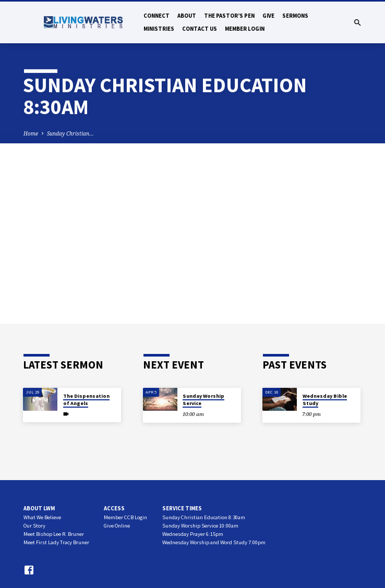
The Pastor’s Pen (229, 16)
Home (31, 133)
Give (268, 16)
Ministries (159, 29)
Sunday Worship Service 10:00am (200, 526)
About (187, 16)
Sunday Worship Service (203, 400)
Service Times (182, 508)
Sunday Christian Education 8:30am (204, 517)
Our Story (34, 526)
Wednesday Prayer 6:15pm (193, 534)
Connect (157, 16)
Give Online (117, 526)
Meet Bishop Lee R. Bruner (54, 534)
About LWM (39, 508)
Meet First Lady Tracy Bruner (56, 542)
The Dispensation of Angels (86, 400)
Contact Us (200, 29)
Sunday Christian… (70, 133)
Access (114, 508)
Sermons (295, 16)
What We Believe (42, 517)
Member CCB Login (125, 517)
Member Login (245, 29)
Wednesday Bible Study (325, 400)
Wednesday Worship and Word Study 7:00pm (214, 542)
